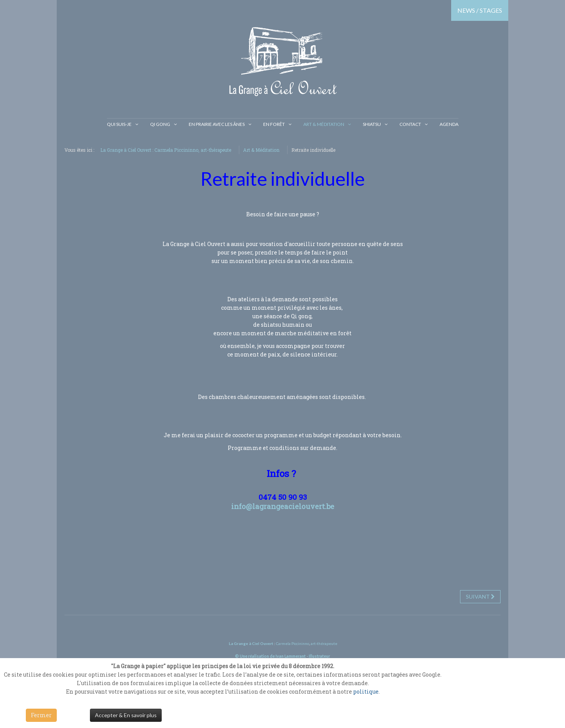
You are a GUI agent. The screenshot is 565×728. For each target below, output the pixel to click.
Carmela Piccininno (293, 643)
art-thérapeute (324, 643)
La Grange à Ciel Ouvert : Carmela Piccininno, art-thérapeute (166, 150)
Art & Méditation (324, 124)
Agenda (449, 124)
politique (366, 692)
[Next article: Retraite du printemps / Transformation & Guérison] (480, 597)
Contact (410, 124)
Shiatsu (372, 124)
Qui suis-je (119, 124)
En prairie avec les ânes (217, 124)
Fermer (41, 715)
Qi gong (160, 124)
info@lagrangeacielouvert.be (283, 506)
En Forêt (274, 124)
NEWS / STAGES (480, 10)
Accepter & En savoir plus (126, 715)
